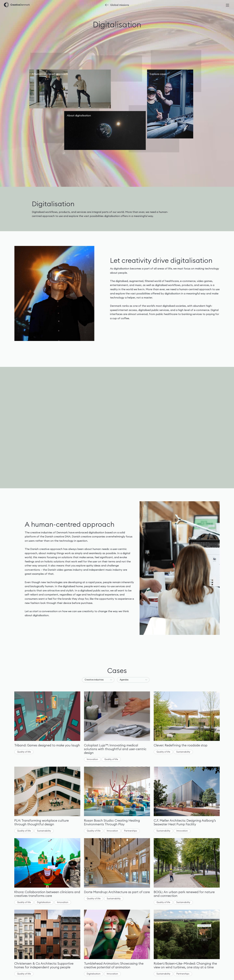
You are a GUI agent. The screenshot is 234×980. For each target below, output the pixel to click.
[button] (98, 680)
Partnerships (131, 831)
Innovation (92, 759)
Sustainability (183, 752)
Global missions (120, 5)
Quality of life (24, 752)
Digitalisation (44, 902)
